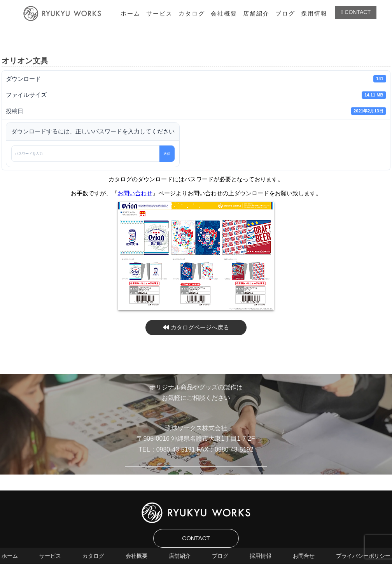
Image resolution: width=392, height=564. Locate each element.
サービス (159, 13)
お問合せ (304, 556)
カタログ (192, 13)
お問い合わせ (135, 193)
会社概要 (224, 13)
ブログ (285, 13)
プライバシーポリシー (363, 556)
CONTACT (356, 12)
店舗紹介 (256, 13)
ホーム (130, 13)
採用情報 (314, 13)
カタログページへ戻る (196, 327)
